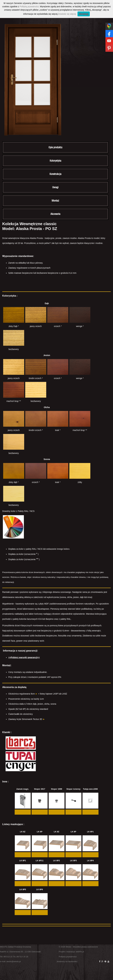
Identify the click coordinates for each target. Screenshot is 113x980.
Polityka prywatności (68, 957)
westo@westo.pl (14, 961)
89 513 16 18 (22, 957)
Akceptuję (84, 14)
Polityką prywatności (29, 7)
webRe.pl (80, 952)
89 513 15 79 (9, 957)
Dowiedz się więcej (67, 14)
